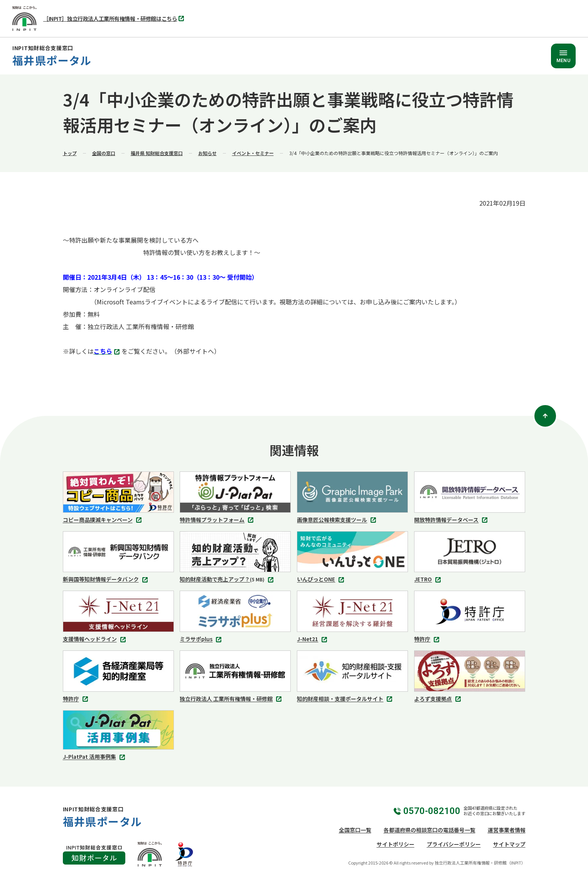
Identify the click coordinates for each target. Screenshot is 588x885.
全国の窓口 (104, 153)
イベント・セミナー (253, 153)
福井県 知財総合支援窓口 (157, 153)
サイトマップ (509, 844)
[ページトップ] (545, 416)
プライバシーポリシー (454, 844)
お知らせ (207, 153)
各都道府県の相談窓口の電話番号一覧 (430, 830)
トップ (70, 153)
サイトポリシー (396, 844)
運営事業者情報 (507, 830)
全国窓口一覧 (355, 830)
